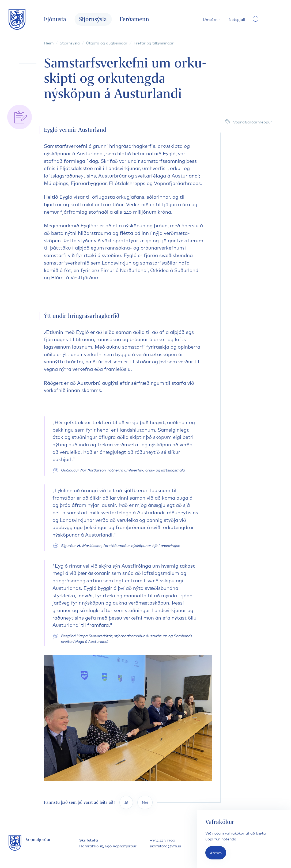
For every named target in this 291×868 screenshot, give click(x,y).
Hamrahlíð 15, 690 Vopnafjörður (108, 846)
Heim (49, 43)
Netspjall (237, 19)
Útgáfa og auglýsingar (107, 43)
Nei (145, 802)
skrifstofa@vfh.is (165, 846)
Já (126, 802)
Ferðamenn (134, 19)
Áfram (216, 853)
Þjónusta (55, 19)
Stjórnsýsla (93, 19)
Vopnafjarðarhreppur (253, 122)
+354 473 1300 (162, 840)
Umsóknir (211, 19)
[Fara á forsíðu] (17, 19)
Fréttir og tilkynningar (154, 43)
